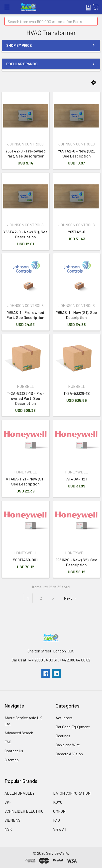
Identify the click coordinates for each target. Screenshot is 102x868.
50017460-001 (25, 560)
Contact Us (14, 751)
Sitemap (12, 760)
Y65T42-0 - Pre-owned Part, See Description (25, 153)
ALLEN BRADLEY (20, 793)
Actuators (64, 718)
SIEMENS (12, 820)
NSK (8, 829)
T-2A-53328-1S (77, 393)
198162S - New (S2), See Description (77, 562)
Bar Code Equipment (73, 727)
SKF (8, 802)
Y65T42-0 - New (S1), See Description (25, 234)
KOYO (58, 802)
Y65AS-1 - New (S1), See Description (76, 315)
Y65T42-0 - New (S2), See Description (77, 153)
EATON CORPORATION (72, 793)
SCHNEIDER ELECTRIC (24, 811)
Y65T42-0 (77, 232)
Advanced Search (19, 733)
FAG (56, 820)
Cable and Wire (68, 745)
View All (60, 829)
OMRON (59, 811)
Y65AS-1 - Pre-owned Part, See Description (25, 315)
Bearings (63, 736)
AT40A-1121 (77, 479)
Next (71, 598)
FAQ (8, 742)
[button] (94, 83)
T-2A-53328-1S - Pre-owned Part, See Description (25, 398)
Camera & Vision (69, 754)
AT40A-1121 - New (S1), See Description (26, 481)
